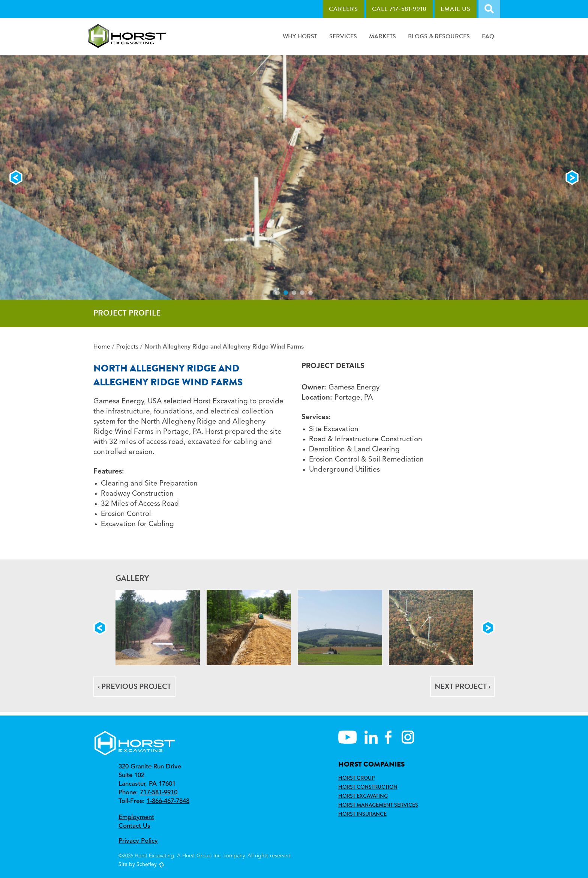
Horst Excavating (363, 796)
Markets (382, 36)
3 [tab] (294, 293)
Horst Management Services (378, 805)
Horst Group (356, 778)
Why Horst (300, 36)
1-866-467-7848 (168, 801)
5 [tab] (310, 293)
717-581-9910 (159, 793)
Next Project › (462, 686)
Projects (127, 347)
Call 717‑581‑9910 (399, 9)
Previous (16, 177)
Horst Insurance (362, 814)
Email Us (456, 9)
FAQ (488, 36)
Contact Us (134, 826)
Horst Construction (368, 787)
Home (102, 347)
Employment (136, 817)
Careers (343, 9)
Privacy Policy (138, 841)
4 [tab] (302, 293)
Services (343, 36)
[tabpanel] (294, 177)
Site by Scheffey (138, 864)
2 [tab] (286, 293)
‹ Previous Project (134, 686)
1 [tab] (277, 293)
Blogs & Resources (439, 36)
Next (572, 177)
